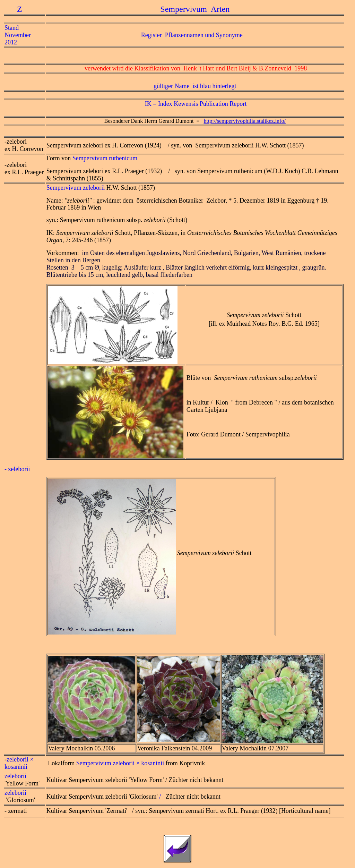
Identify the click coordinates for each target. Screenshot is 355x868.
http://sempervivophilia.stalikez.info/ (244, 121)
